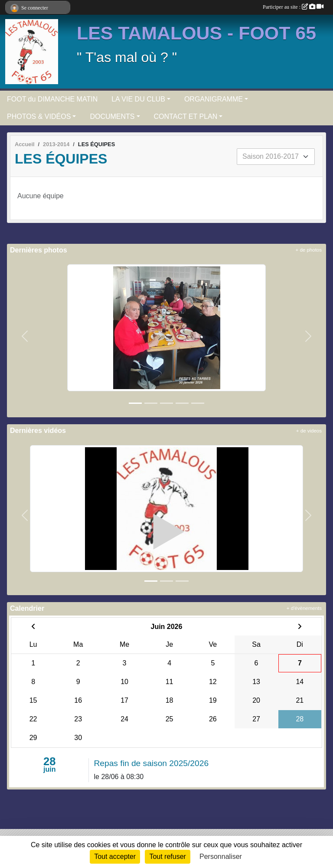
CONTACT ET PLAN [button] (186, 116)
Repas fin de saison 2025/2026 (152, 763)
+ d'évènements (304, 608)
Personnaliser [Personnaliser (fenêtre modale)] (221, 857)
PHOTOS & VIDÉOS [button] (39, 116)
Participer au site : (293, 7)
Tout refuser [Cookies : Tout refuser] (167, 857)
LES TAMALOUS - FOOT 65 (196, 33)
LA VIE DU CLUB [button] (138, 99)
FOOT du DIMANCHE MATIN (52, 99)
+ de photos (309, 250)
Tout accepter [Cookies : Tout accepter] (115, 857)
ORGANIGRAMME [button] (214, 99)
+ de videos (309, 431)
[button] (25, 336)
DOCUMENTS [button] (112, 116)
